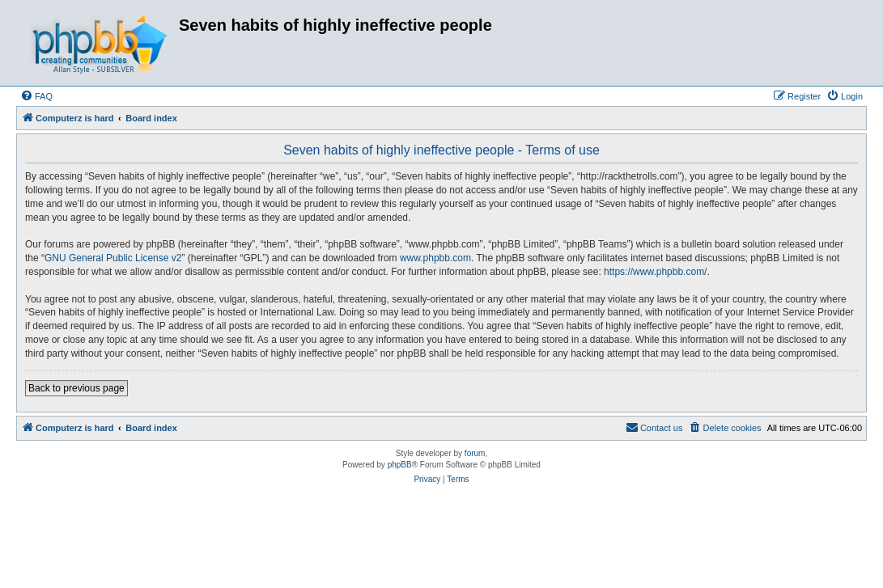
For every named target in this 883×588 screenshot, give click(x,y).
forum (475, 453)
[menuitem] (36, 96)
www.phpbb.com (435, 258)
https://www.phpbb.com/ (655, 272)
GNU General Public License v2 (113, 258)
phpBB (400, 465)
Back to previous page (76, 388)
